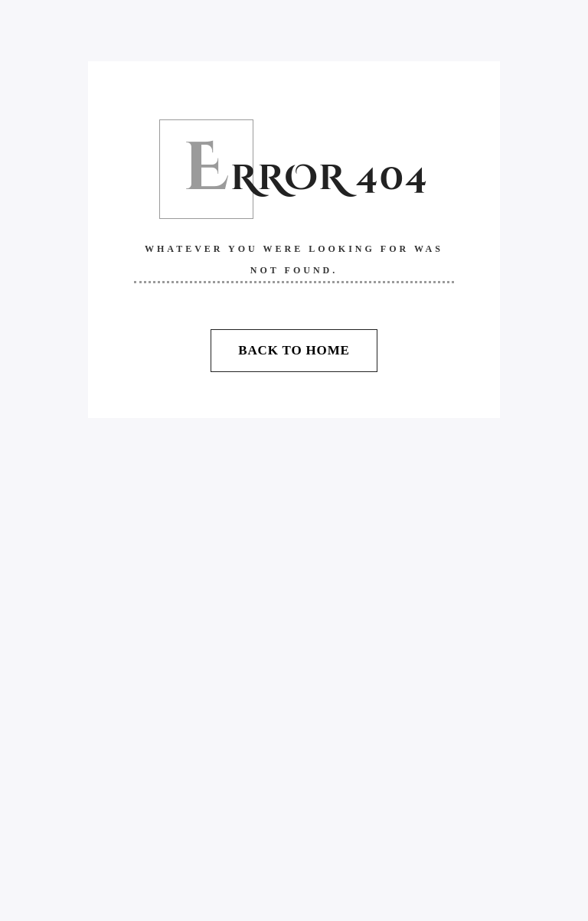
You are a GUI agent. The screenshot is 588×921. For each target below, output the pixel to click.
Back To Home (294, 350)
